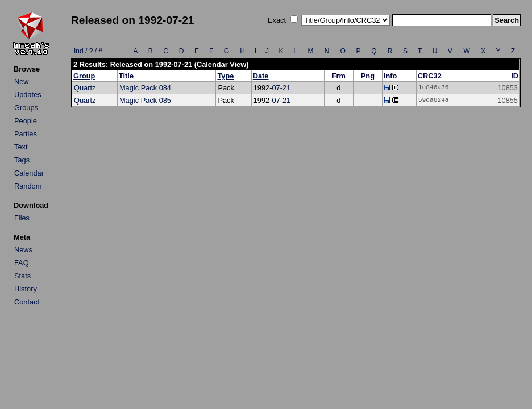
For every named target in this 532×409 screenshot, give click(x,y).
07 (276, 88)
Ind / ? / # (88, 51)
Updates (28, 95)
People (26, 121)
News (23, 250)
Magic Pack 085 (145, 100)
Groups (26, 108)
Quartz (85, 88)
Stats (22, 276)
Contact (27, 302)
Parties (26, 134)
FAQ (22, 263)
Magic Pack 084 (145, 88)
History (26, 289)
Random (28, 186)
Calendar (29, 173)
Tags (22, 160)
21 (286, 88)
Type (225, 76)
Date (261, 76)
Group (84, 76)
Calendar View (221, 64)
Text (21, 147)
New (22, 82)
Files (22, 218)
